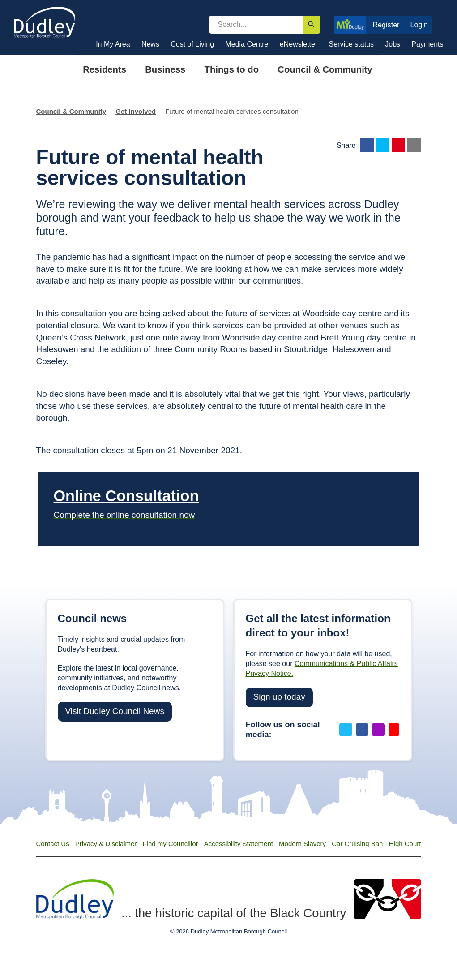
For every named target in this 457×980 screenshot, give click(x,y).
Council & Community (71, 111)
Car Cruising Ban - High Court (376, 844)
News (150, 44)
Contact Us (53, 844)
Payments (427, 44)
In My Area (113, 44)
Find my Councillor (170, 844)
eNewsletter (299, 44)
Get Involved (136, 111)
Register (386, 25)
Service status (351, 44)
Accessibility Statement (239, 844)
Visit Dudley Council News (115, 711)
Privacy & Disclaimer (106, 844)
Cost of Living (192, 44)
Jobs (393, 44)
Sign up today (279, 697)
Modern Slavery (302, 844)
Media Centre (247, 44)
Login (419, 25)
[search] (256, 25)
